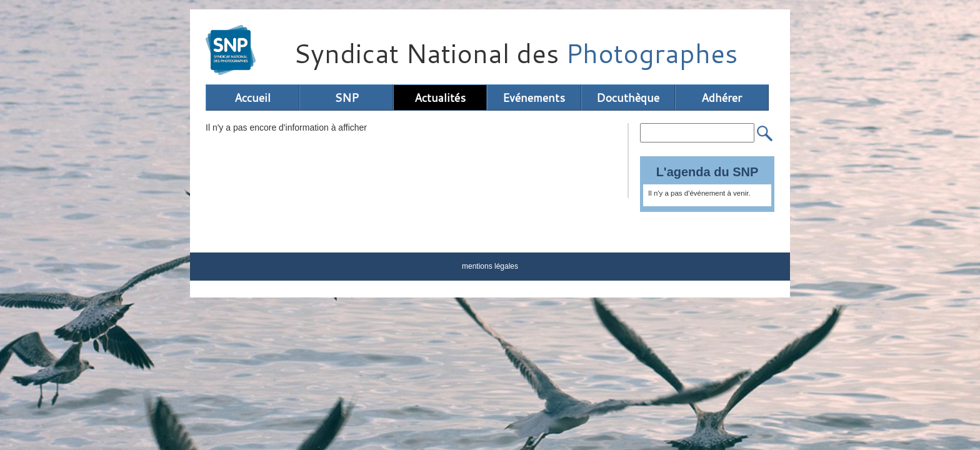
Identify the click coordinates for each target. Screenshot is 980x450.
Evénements (534, 97)
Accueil (252, 97)
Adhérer (722, 97)
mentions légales (490, 266)
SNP (347, 97)
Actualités (440, 97)
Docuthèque (628, 97)
